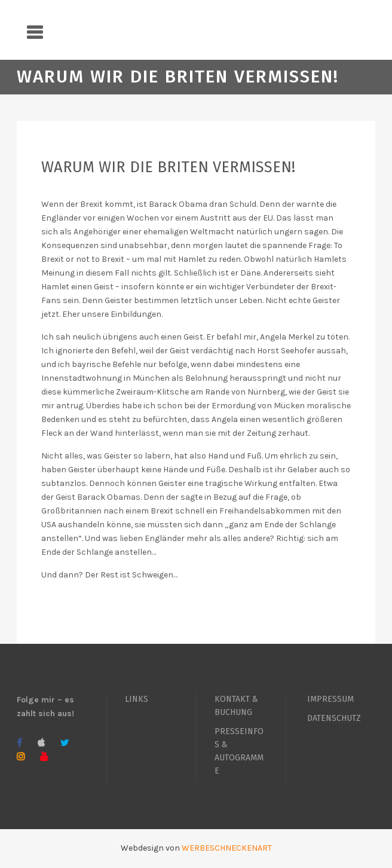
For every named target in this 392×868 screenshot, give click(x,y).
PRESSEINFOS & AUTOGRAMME (239, 751)
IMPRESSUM (330, 699)
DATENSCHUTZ (334, 718)
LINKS (137, 699)
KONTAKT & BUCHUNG (236, 706)
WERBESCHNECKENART (227, 848)
